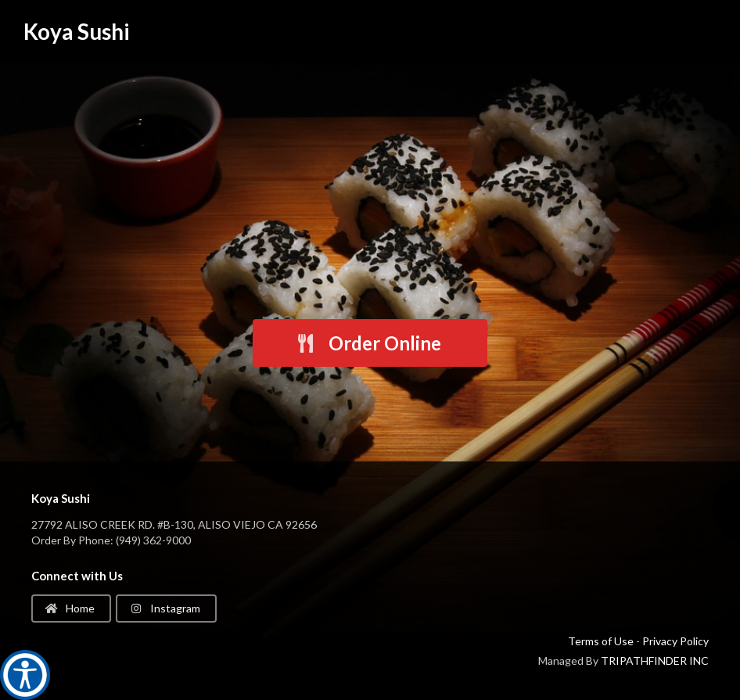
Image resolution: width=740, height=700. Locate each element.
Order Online (368, 343)
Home (70, 608)
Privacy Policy (675, 641)
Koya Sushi (77, 31)
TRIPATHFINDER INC (655, 661)
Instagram (165, 608)
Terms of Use (601, 641)
